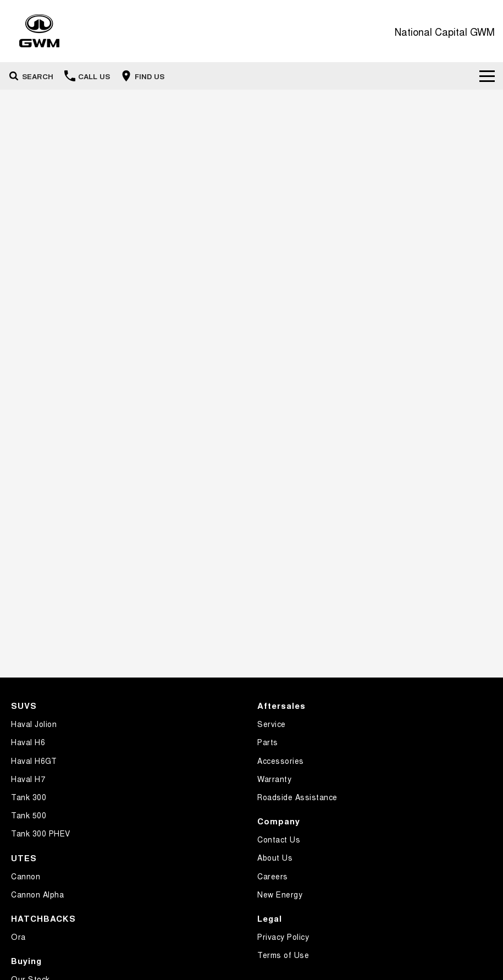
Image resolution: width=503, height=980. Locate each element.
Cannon (26, 876)
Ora (18, 937)
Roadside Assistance (297, 797)
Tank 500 (29, 815)
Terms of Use (283, 955)
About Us (275, 857)
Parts (268, 742)
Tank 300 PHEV (41, 833)
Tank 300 (29, 797)
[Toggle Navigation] (487, 76)
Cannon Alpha (37, 894)
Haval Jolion (34, 724)
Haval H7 (28, 779)
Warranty (274, 779)
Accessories (281, 761)
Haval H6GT (34, 761)
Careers (273, 876)
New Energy (280, 894)
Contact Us (279, 839)
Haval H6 (28, 742)
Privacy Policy (283, 937)
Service (272, 724)
